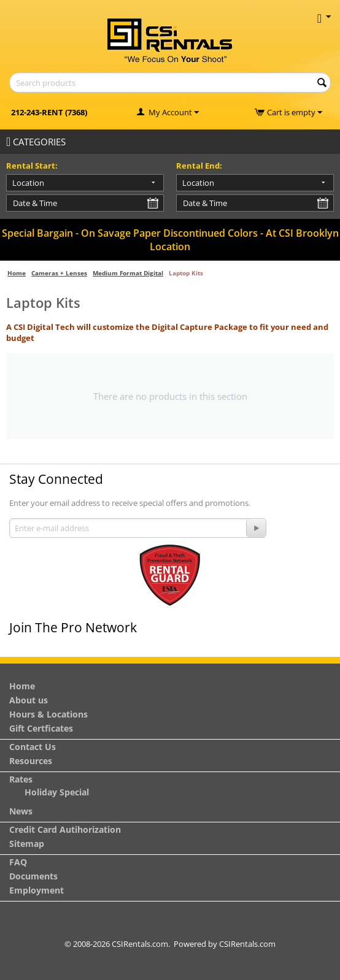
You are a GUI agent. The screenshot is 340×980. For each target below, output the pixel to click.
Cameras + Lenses (59, 273)
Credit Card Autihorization (65, 829)
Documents (33, 876)
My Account (170, 112)
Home (17, 273)
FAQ (18, 862)
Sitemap (27, 844)
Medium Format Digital (128, 273)
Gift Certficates (41, 728)
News (21, 811)
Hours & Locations (48, 714)
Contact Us (33, 747)
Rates (21, 779)
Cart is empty (295, 112)
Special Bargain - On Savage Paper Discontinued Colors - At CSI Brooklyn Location (170, 240)
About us (29, 700)
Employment (37, 890)
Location (28, 183)
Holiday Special (57, 792)
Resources (31, 761)
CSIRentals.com (247, 944)
